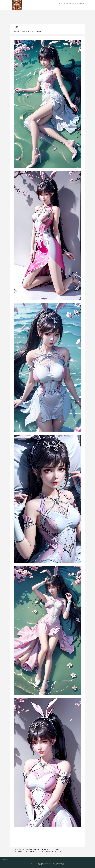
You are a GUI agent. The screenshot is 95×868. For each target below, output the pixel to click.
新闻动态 (82, 4)
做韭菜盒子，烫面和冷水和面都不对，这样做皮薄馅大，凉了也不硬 (38, 849)
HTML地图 (61, 864)
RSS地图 (54, 864)
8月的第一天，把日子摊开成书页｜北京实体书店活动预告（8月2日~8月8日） (41, 851)
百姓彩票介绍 (67, 4)
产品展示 (75, 4)
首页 (61, 4)
